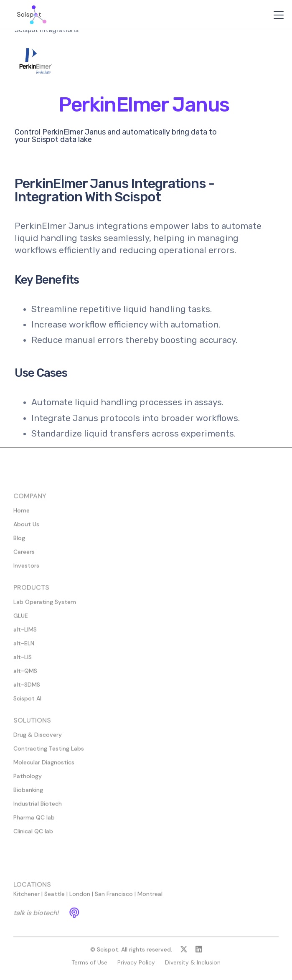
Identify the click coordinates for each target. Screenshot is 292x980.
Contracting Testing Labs (49, 752)
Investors (26, 569)
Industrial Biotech (38, 807)
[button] (277, 15)
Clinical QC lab (33, 835)
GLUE (21, 619)
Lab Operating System (45, 606)
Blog (19, 542)
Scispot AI (27, 702)
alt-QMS (25, 675)
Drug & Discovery (38, 739)
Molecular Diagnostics (44, 766)
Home (22, 514)
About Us (26, 528)
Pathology (28, 780)
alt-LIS (23, 661)
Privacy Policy (136, 966)
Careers (24, 556)
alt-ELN (24, 647)
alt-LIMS (25, 633)
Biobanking (28, 794)
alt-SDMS (27, 688)
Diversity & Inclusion (193, 966)
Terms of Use (89, 966)
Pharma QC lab (34, 821)
